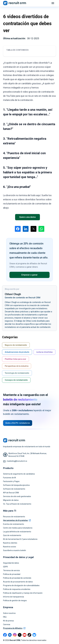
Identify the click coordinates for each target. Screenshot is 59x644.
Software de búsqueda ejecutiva (16, 485)
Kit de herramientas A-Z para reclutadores (20, 539)
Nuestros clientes (10, 543)
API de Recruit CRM (11, 493)
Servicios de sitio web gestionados (17, 496)
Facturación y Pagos (11, 481)
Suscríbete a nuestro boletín (15, 550)
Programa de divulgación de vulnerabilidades (21, 585)
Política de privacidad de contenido (17, 578)
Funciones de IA (9, 478)
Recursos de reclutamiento (14, 517)
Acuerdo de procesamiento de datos (18, 582)
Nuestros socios (10, 547)
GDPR (5, 567)
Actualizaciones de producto (17, 352)
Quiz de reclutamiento (12, 535)
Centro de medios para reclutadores (18, 528)
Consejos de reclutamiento (16, 380)
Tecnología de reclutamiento (17, 373)
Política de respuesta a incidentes (17, 589)
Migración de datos (11, 500)
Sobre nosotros (9, 613)
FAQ (5, 617)
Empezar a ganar (29, 275)
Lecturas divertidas (44, 352)
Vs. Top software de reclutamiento (17, 504)
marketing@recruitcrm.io (17, 461)
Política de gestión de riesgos (15, 600)
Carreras (7, 624)
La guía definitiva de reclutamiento (17, 532)
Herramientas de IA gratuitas (17, 520)
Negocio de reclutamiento (16, 345)
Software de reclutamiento (14, 489)
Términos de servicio (11, 570)
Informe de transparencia (13, 597)
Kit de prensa (8, 621)
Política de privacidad (12, 574)
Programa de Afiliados (14, 628)
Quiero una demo (27, 217)
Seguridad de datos (11, 563)
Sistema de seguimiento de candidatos (19, 474)
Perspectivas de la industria (17, 366)
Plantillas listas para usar (15, 359)
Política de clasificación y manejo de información (23, 593)
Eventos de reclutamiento (14, 524)
